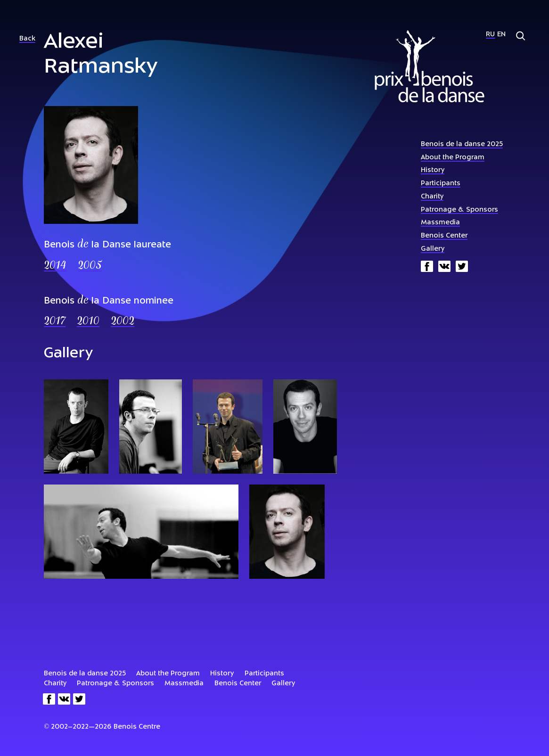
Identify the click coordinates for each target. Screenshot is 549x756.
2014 (55, 266)
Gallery (433, 249)
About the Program (453, 158)
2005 (90, 266)
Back (27, 39)
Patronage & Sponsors (459, 210)
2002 (123, 322)
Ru (490, 35)
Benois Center (444, 236)
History (433, 170)
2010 (88, 322)
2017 (55, 322)
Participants (441, 184)
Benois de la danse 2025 (462, 144)
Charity (432, 197)
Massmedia (440, 223)
